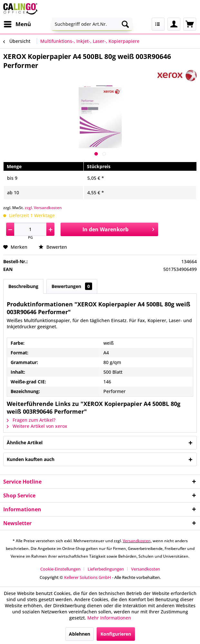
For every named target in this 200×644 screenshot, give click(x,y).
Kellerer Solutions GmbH (88, 577)
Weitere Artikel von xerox (37, 426)
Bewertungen (72, 286)
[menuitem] (17, 24)
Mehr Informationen (109, 618)
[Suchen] (125, 24)
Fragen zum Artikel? (31, 420)
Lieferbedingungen (106, 569)
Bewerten (53, 247)
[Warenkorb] (190, 24)
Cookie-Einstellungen (60, 569)
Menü (17, 23)
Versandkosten (137, 541)
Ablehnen (80, 634)
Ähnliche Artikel (25, 442)
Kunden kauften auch (31, 459)
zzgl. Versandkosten (43, 208)
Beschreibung (23, 286)
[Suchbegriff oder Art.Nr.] (92, 24)
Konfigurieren (116, 634)
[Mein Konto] (174, 24)
